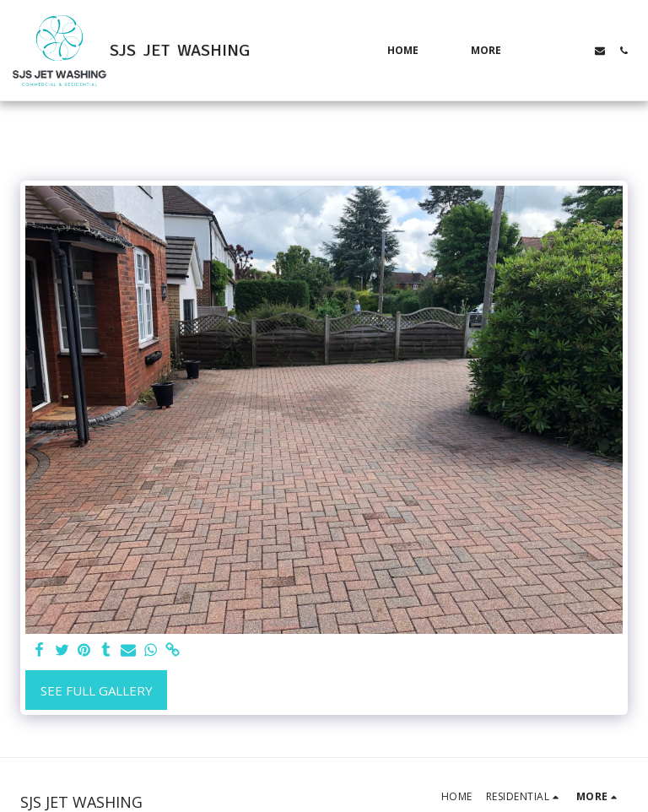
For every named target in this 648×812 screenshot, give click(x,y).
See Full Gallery (97, 690)
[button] (553, 51)
